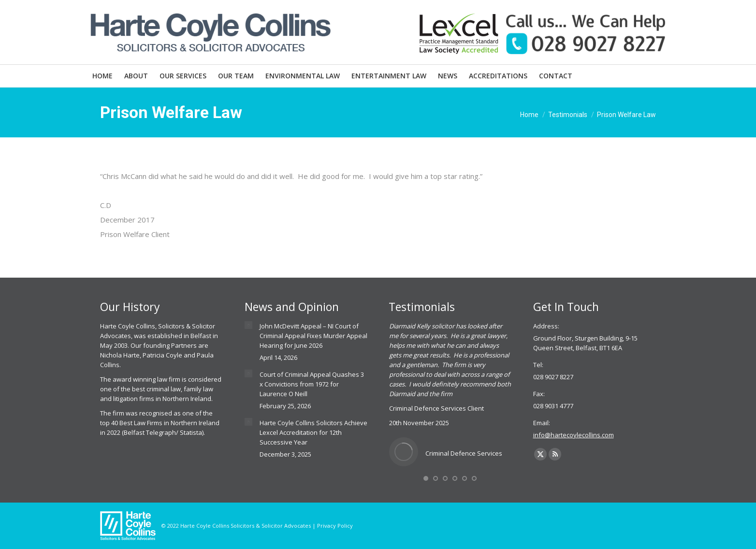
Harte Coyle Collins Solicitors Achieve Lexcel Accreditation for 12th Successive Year (313, 432)
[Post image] (248, 325)
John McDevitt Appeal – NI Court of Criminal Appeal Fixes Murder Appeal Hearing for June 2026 (313, 336)
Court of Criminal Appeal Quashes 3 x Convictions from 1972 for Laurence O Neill (312, 384)
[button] (426, 478)
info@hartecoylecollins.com (574, 435)
